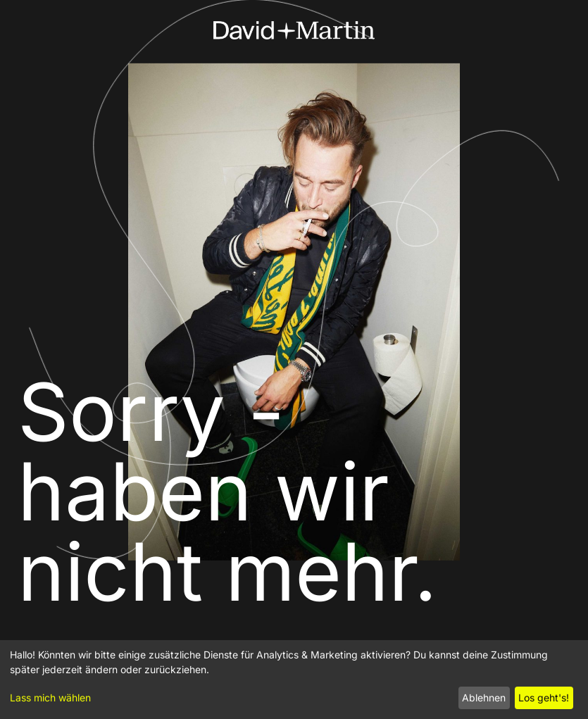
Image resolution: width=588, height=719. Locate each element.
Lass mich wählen (50, 698)
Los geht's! (544, 698)
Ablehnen (484, 698)
